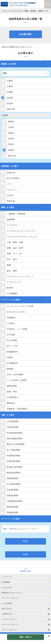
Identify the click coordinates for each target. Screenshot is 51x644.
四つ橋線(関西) (14, 484)
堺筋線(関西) (13, 478)
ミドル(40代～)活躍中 (17, 380)
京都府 (10, 86)
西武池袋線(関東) (15, 439)
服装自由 (11, 403)
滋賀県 (33, 11)
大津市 (11, 127)
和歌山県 (11, 109)
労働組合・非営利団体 (17, 409)
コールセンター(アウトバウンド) (22, 237)
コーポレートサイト (9, 619)
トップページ (7, 577)
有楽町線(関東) (14, 456)
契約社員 (11, 201)
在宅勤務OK (12, 363)
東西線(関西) (13, 507)
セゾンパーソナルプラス (12, 11)
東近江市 (12, 156)
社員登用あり (13, 397)
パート (10, 184)
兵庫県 (10, 92)
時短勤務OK (12, 352)
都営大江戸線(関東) (16, 444)
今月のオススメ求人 (16, 312)
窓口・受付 (12, 259)
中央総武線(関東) (15, 433)
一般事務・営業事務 (16, 214)
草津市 (11, 139)
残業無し (11, 369)
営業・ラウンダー (15, 254)
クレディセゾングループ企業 (20, 306)
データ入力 (12, 225)
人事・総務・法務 (15, 242)
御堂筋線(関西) (14, 473)
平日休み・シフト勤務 (17, 329)
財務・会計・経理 (15, 248)
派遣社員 (11, 173)
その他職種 (12, 293)
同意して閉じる (26, 637)
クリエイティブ (14, 282)
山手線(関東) (13, 421)
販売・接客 (12, 271)
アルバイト (12, 190)
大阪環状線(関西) (15, 501)
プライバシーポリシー (10, 624)
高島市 (41, 11)
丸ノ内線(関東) (14, 450)
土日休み (11, 323)
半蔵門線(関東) (14, 461)
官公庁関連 (12, 340)
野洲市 (11, 122)
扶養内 (10, 357)
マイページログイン (9, 630)
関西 (26, 11)
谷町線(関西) (13, 495)
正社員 (10, 195)
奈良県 (10, 103)
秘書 (9, 265)
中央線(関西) (13, 490)
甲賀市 (11, 144)
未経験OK (11, 318)
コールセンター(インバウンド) (21, 231)
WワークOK (12, 346)
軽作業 (10, 288)
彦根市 (11, 133)
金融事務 (11, 219)
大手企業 (11, 335)
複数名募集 (12, 386)
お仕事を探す (26, 34)
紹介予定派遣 (13, 178)
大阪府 (10, 81)
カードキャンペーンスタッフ (20, 276)
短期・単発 (12, 392)
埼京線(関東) (13, 427)
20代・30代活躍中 (15, 375)
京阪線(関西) (13, 513)
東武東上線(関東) (15, 467)
